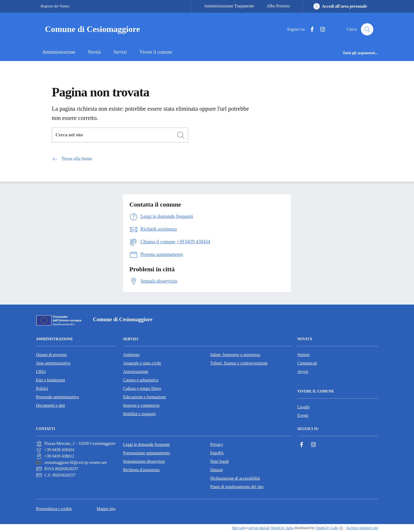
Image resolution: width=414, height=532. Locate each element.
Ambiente (131, 355)
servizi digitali (259, 528)
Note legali (220, 461)
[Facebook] (310, 29)
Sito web (238, 528)
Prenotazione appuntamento (147, 453)
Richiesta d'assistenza (141, 470)
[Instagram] (320, 29)
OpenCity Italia (282, 528)
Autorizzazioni (136, 372)
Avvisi (303, 372)
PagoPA (217, 453)
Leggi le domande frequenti (146, 444)
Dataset (217, 470)
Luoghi (303, 407)
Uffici (41, 372)
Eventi (303, 415)
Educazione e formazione (145, 397)
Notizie (304, 355)
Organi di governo (51, 355)
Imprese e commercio (141, 405)
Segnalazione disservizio (144, 461)
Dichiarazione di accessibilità (235, 478)
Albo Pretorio (278, 6)
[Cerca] (181, 135)
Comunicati (307, 363)
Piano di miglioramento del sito (237, 487)
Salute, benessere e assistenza (235, 355)
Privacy (217, 444)
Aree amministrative (53, 363)
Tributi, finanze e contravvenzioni (239, 363)
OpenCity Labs (327, 528)
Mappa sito (106, 509)
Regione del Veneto (55, 6)
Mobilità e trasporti (139, 414)
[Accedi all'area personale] (340, 6)
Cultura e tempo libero (142, 388)
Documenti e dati (50, 405)
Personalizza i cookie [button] (54, 509)
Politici (42, 388)
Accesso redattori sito (362, 528)
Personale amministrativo (57, 397)
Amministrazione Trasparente (229, 6)
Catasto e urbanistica (141, 380)
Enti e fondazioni (50, 380)
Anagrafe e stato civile (142, 363)
